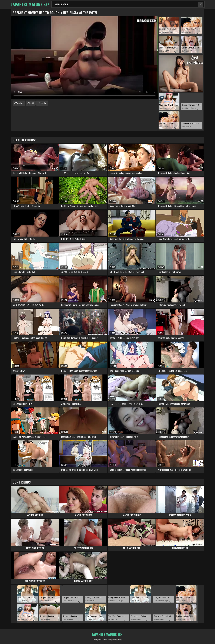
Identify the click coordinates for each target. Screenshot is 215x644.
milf (32, 103)
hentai (44, 103)
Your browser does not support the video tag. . (85, 58)
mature (20, 103)
